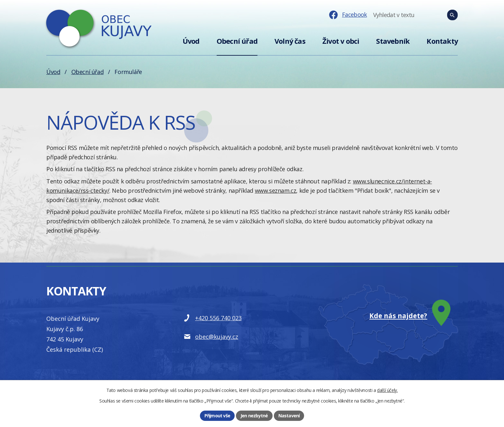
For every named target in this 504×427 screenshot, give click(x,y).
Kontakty (442, 41)
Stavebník (393, 41)
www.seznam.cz (276, 190)
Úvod (191, 41)
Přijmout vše (217, 416)
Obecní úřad (237, 41)
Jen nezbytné (254, 416)
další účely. (387, 390)
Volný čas (290, 41)
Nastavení (289, 416)
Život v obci (341, 41)
